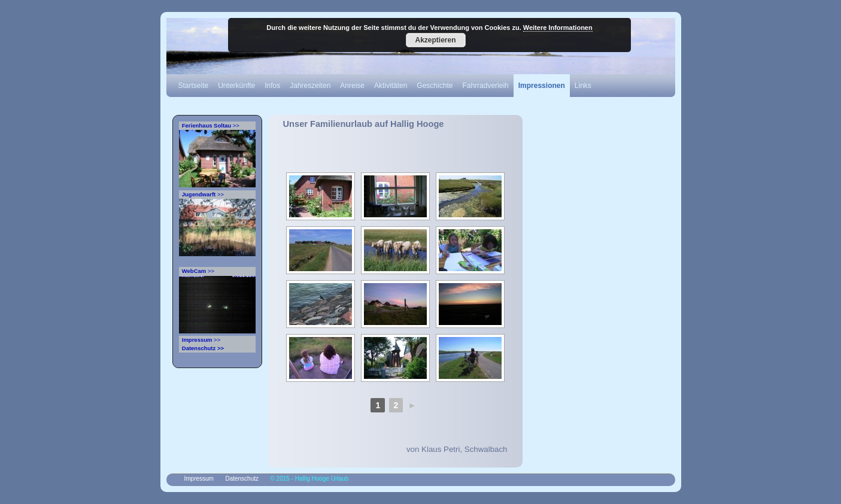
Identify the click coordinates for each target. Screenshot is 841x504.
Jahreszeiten (310, 86)
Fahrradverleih (485, 86)
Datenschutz (242, 479)
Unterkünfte (236, 86)
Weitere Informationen (558, 28)
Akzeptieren (435, 40)
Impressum (199, 479)
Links (583, 86)
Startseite (194, 86)
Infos (272, 86)
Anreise (352, 86)
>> (209, 125)
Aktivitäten (391, 86)
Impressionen (542, 86)
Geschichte (435, 86)
